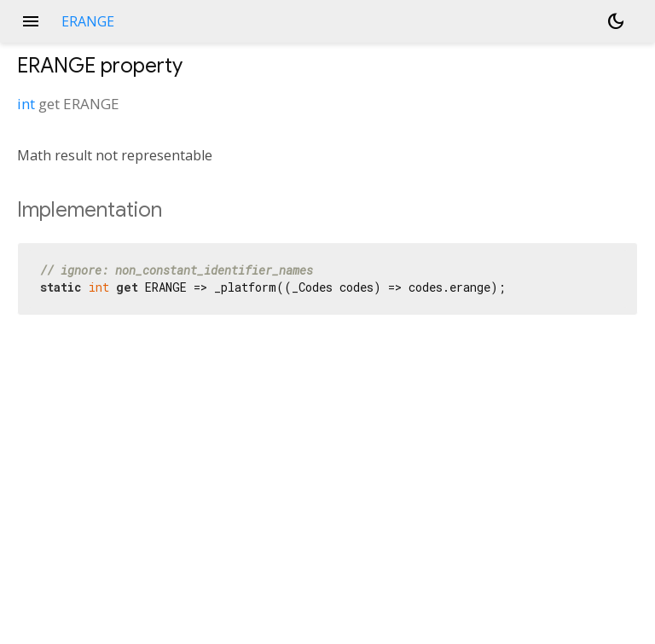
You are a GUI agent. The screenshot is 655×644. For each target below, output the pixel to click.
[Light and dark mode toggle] (616, 21)
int (26, 104)
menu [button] (31, 21)
